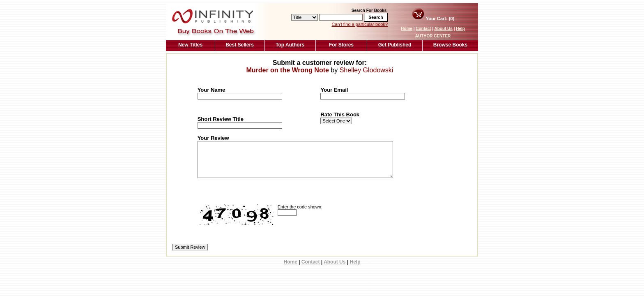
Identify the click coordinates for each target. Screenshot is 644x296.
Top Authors (290, 45)
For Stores (341, 45)
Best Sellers (240, 45)
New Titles (190, 45)
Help (460, 29)
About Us (443, 29)
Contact (423, 29)
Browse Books (450, 45)
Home (407, 29)
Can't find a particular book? (360, 24)
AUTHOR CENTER (433, 36)
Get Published (395, 45)
